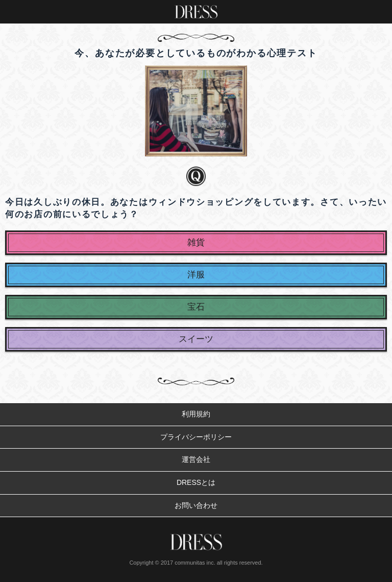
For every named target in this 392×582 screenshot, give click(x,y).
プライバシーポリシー (196, 437)
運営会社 (196, 459)
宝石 (196, 307)
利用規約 (196, 414)
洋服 (196, 275)
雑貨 (196, 242)
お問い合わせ (196, 505)
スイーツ (196, 339)
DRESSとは (196, 482)
